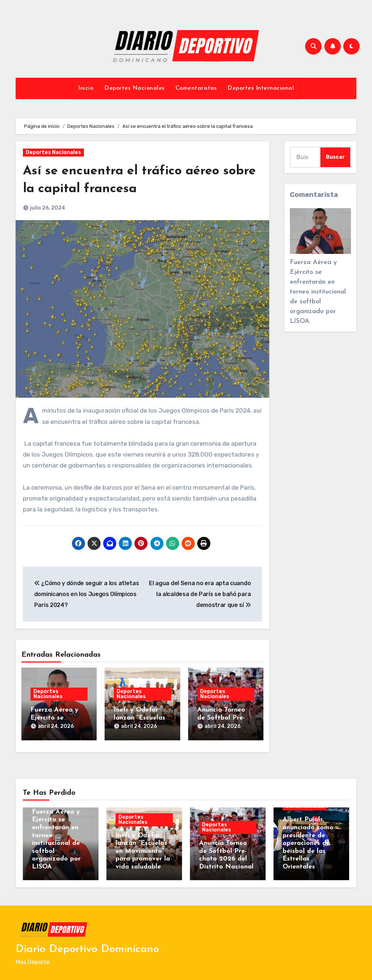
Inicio (86, 88)
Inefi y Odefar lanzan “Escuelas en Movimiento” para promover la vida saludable (143, 848)
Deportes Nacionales (134, 88)
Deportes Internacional (261, 88)
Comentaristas (196, 88)
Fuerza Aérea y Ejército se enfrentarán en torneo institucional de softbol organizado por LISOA (318, 292)
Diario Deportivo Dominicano (87, 946)
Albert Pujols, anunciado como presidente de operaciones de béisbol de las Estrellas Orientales (308, 840)
